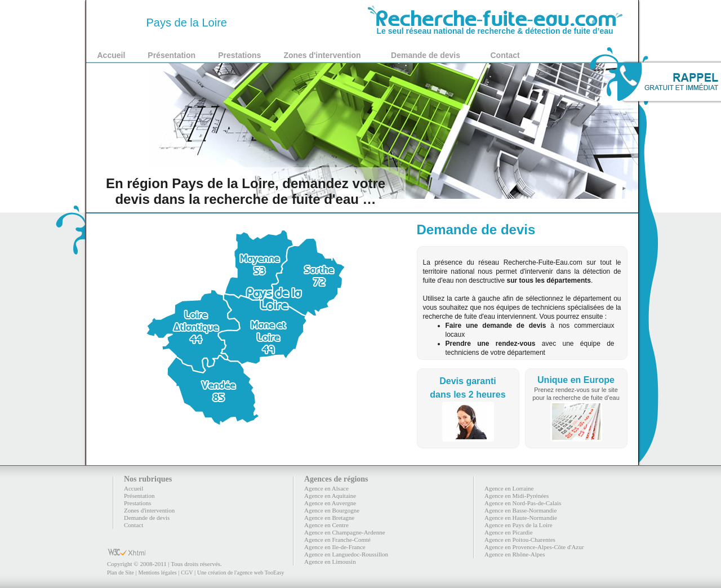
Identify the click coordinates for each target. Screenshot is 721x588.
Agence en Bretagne (329, 518)
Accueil (112, 55)
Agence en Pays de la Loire (519, 525)
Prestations (239, 55)
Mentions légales (157, 573)
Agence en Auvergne (330, 503)
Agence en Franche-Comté (337, 540)
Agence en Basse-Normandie (520, 510)
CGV (187, 573)
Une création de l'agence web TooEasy (241, 573)
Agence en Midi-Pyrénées (517, 496)
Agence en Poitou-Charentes (520, 540)
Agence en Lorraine (509, 488)
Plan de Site (121, 573)
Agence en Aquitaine (330, 496)
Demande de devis (426, 55)
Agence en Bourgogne (332, 510)
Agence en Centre (326, 525)
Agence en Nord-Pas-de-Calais (523, 503)
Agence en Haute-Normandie (521, 518)
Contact (505, 55)
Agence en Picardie (509, 532)
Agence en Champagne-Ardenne (345, 532)
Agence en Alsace (326, 488)
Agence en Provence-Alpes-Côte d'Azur (534, 547)
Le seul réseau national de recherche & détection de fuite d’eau (495, 27)
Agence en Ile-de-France (335, 547)
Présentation (172, 55)
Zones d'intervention (322, 55)
